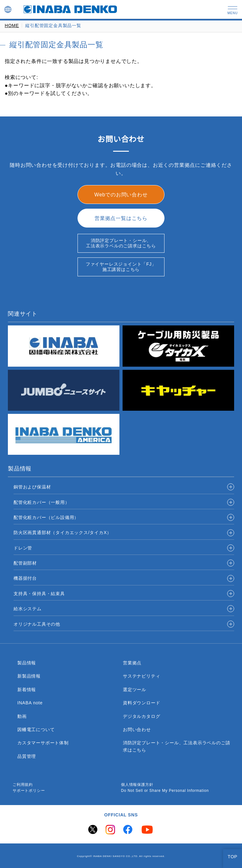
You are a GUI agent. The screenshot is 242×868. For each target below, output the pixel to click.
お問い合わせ (137, 730)
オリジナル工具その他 (37, 624)
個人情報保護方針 (137, 785)
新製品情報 (29, 676)
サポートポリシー (29, 791)
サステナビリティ (141, 676)
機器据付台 (25, 578)
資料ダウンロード (141, 703)
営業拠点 (132, 663)
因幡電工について (36, 730)
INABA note (31, 703)
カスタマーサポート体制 (43, 743)
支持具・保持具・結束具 (39, 594)
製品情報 (27, 663)
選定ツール (135, 690)
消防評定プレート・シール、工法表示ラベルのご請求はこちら (176, 746)
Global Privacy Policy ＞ (31, 854)
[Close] (232, 812)
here (90, 817)
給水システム (28, 609)
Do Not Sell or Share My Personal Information (168, 791)
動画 (22, 716)
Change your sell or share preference (46, 860)
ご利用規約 (23, 785)
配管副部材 (25, 563)
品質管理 (27, 756)
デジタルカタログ (141, 716)
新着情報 (27, 690)
